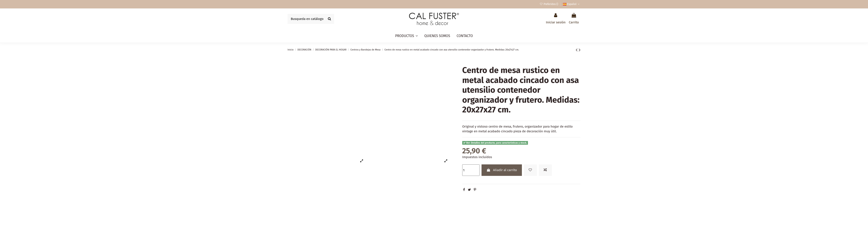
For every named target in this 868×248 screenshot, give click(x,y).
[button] (406, 36)
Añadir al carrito (502, 170)
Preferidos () (549, 4)
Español (572, 4)
